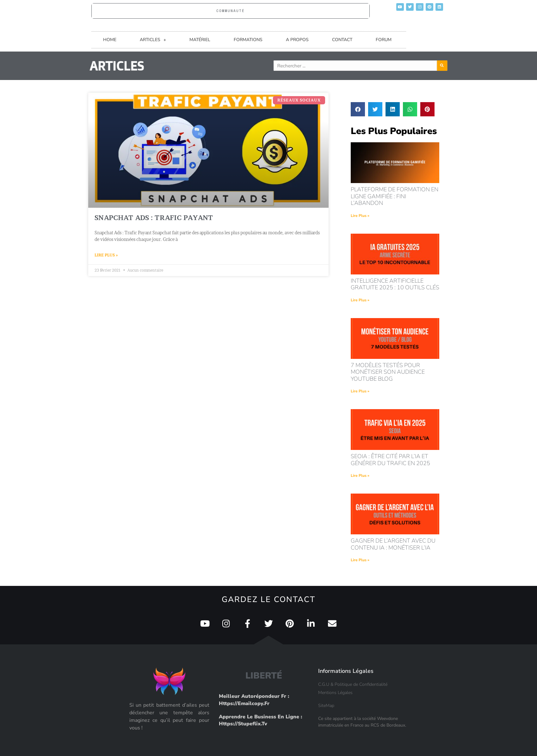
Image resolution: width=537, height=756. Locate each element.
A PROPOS (297, 40)
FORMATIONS (248, 40)
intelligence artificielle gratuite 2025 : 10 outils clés (395, 284)
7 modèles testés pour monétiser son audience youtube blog (388, 372)
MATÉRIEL (200, 40)
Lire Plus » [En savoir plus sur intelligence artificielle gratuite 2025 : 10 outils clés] (360, 300)
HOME (110, 40)
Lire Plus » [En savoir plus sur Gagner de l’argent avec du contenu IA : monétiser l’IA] (360, 560)
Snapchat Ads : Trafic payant (154, 218)
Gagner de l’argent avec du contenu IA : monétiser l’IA (393, 544)
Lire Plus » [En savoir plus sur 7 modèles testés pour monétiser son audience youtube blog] (360, 391)
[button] (358, 109)
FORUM (384, 40)
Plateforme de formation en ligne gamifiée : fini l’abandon (395, 196)
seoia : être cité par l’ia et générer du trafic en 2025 (390, 460)
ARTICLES (153, 40)
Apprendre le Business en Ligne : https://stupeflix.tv (260, 720)
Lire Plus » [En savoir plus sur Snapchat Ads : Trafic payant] (106, 255)
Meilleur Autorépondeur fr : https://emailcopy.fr (254, 700)
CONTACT (342, 40)
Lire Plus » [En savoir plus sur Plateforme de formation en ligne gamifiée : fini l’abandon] (360, 216)
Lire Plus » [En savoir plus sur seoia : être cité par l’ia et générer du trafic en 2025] (360, 476)
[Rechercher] (469, 66)
